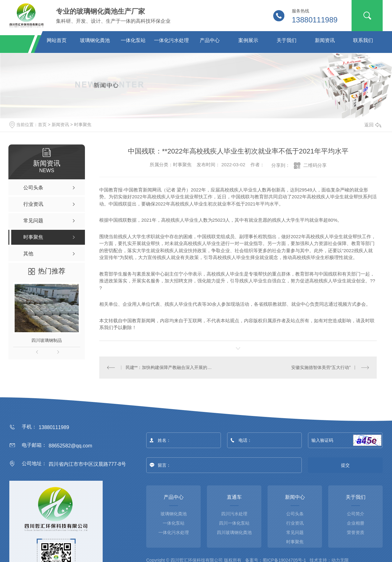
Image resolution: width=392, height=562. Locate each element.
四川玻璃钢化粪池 (234, 532)
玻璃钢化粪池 (95, 40)
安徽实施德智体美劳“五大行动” (321, 367)
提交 (345, 465)
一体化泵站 (133, 40)
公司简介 (356, 513)
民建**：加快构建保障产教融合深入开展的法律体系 (169, 367)
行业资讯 (295, 523)
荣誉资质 (356, 532)
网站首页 (57, 40)
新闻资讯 (325, 40)
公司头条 (295, 513)
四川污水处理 (234, 513)
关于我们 (287, 40)
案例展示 (248, 40)
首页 (42, 125)
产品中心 (210, 40)
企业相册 (356, 523)
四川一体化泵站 (234, 523)
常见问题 (295, 532)
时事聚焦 (83, 125)
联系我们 (363, 40)
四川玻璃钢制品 (47, 340)
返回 (373, 125)
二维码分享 (315, 165)
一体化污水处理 (171, 40)
